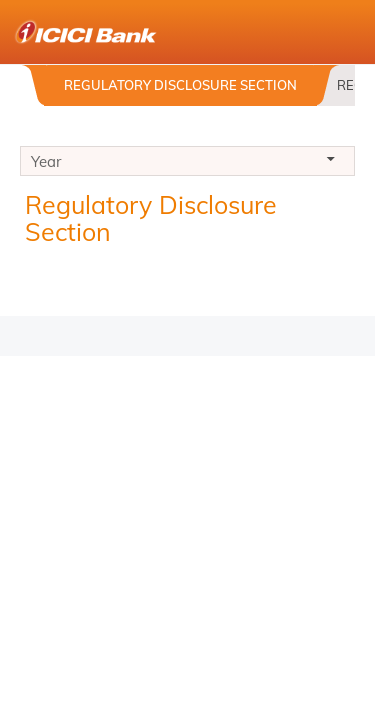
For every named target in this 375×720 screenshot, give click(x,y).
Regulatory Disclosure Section (180, 85)
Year (187, 164)
